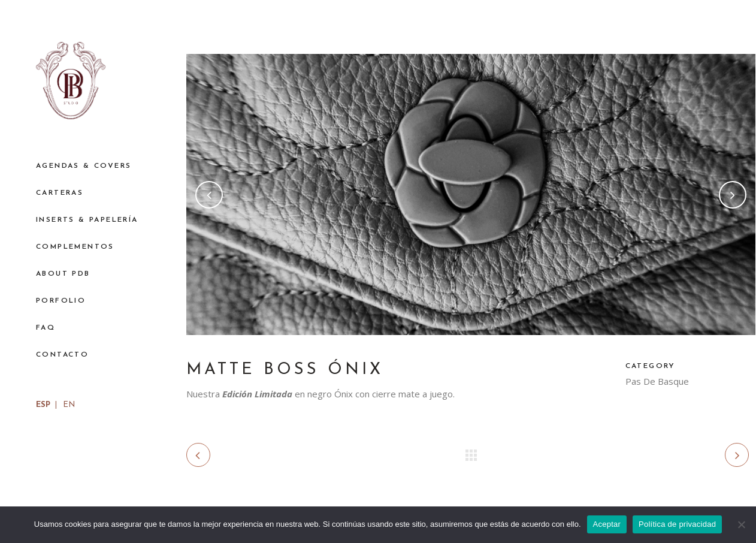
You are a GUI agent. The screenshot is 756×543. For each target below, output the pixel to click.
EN (69, 405)
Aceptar (607, 524)
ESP (43, 405)
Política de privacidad (677, 524)
